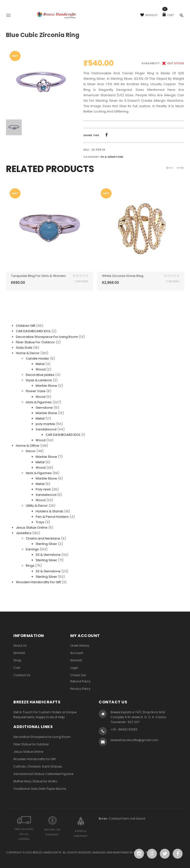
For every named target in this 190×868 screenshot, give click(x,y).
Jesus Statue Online (28, 752)
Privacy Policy (80, 689)
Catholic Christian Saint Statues (38, 766)
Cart (168, 15)
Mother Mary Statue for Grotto (35, 781)
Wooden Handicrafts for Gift (35, 759)
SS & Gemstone (112, 157)
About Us (20, 646)
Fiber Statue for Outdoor (31, 744)
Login (74, 668)
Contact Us (22, 675)
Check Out (78, 675)
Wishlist (149, 15)
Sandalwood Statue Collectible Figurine (43, 774)
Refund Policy (80, 681)
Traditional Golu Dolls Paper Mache (40, 789)
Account (77, 653)
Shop (17, 660)
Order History (80, 646)
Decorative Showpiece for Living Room (42, 737)
